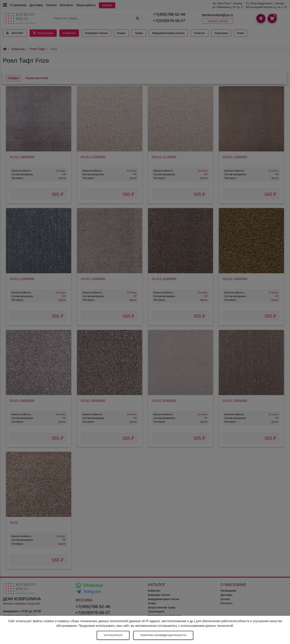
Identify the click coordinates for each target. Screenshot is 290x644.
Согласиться (113, 635)
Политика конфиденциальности (163, 635)
